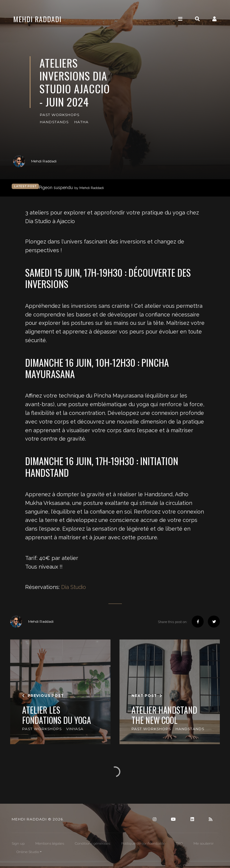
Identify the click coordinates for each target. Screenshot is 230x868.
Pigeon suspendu (71, 188)
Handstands (54, 122)
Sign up (18, 843)
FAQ (179, 843)
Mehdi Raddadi (37, 19)
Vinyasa (75, 729)
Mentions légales (50, 843)
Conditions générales (93, 843)
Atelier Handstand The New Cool (164, 715)
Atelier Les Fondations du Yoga (57, 715)
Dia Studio (74, 587)
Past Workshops (60, 115)
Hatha (81, 122)
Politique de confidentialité (143, 843)
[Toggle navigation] (180, 19)
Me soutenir (203, 843)
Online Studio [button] (28, 852)
